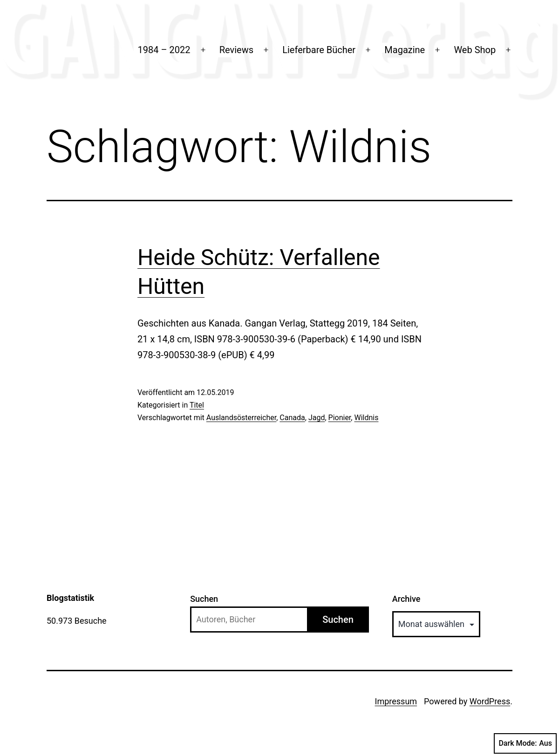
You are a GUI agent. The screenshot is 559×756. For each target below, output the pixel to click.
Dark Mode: (525, 743)
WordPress (490, 701)
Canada (292, 418)
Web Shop (475, 50)
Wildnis (366, 418)
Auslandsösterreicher (241, 418)
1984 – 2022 (164, 50)
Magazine (405, 50)
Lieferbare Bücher (319, 50)
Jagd (317, 418)
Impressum (396, 701)
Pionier (340, 418)
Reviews (236, 50)
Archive (406, 599)
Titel (197, 405)
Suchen (204, 599)
